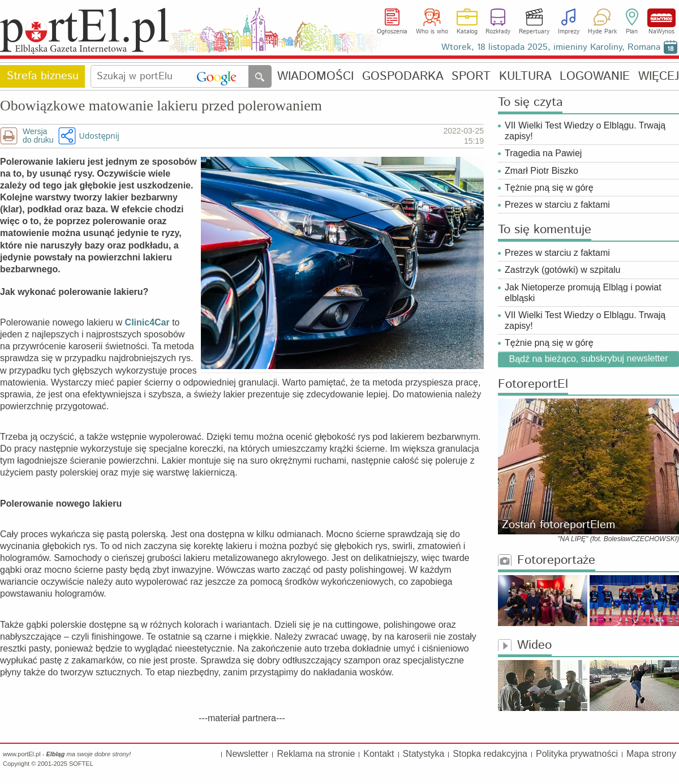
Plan (632, 32)
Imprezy (569, 32)
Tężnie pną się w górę (549, 188)
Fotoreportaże (547, 561)
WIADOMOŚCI (315, 77)
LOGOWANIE (595, 77)
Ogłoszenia (392, 32)
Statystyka (424, 754)
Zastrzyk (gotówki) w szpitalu (563, 270)
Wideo (525, 646)
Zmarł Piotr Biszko (542, 171)
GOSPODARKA (403, 77)
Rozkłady (498, 32)
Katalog (467, 32)
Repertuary (534, 32)
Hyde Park (602, 32)
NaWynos (661, 18)
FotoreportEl (533, 385)
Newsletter (247, 754)
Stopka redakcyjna (490, 754)
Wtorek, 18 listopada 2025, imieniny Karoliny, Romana (551, 47)
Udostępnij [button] (99, 136)
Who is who (432, 32)
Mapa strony (651, 754)
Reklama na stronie (316, 754)
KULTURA (525, 77)
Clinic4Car (147, 322)
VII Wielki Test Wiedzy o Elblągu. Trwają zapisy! (585, 131)
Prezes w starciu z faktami (557, 205)
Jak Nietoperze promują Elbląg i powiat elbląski (583, 293)
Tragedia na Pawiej (543, 153)
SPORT (471, 77)
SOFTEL (81, 764)
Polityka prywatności (577, 754)
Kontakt (379, 754)
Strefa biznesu (43, 76)
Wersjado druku (38, 136)
